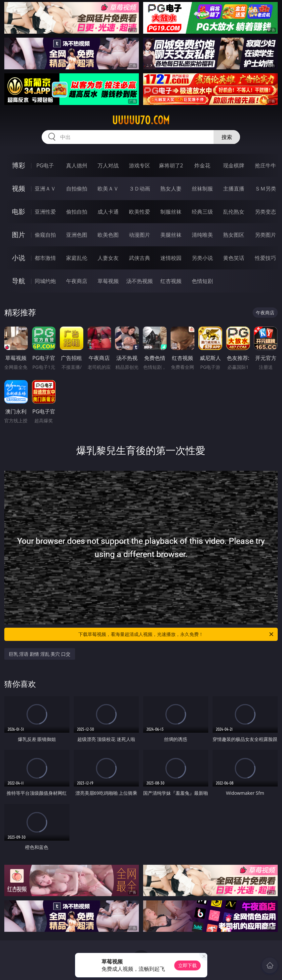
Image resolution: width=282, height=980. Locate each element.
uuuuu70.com (141, 120)
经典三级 (202, 212)
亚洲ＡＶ (45, 189)
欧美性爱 (140, 212)
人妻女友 (108, 258)
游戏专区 (140, 165)
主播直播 (234, 189)
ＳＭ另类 (265, 189)
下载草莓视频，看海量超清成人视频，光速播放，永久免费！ (176, 634)
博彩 (19, 165)
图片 (19, 235)
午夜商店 (77, 281)
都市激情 (45, 258)
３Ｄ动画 (140, 189)
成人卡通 (108, 212)
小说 (19, 258)
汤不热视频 (140, 281)
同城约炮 (45, 281)
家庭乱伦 (77, 258)
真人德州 (77, 165)
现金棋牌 (234, 165)
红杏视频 (171, 281)
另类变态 (265, 212)
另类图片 (265, 235)
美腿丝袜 (171, 235)
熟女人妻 (171, 189)
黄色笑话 (234, 258)
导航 (19, 281)
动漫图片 (140, 235)
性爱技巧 (265, 258)
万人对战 (108, 165)
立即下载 (187, 965)
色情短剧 (202, 281)
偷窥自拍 (45, 235)
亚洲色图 (77, 235)
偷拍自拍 (77, 212)
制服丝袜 (171, 212)
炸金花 (202, 165)
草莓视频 (108, 281)
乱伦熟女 (234, 212)
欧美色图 (108, 235)
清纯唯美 (202, 235)
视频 (19, 188)
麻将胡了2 (171, 165)
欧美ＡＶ (108, 189)
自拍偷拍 (77, 189)
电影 (19, 211)
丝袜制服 (202, 189)
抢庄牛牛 (265, 165)
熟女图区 (234, 235)
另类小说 (202, 258)
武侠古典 (140, 258)
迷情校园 (171, 258)
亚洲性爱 (45, 212)
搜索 (227, 137)
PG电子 (45, 165)
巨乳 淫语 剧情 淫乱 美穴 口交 (40, 654)
